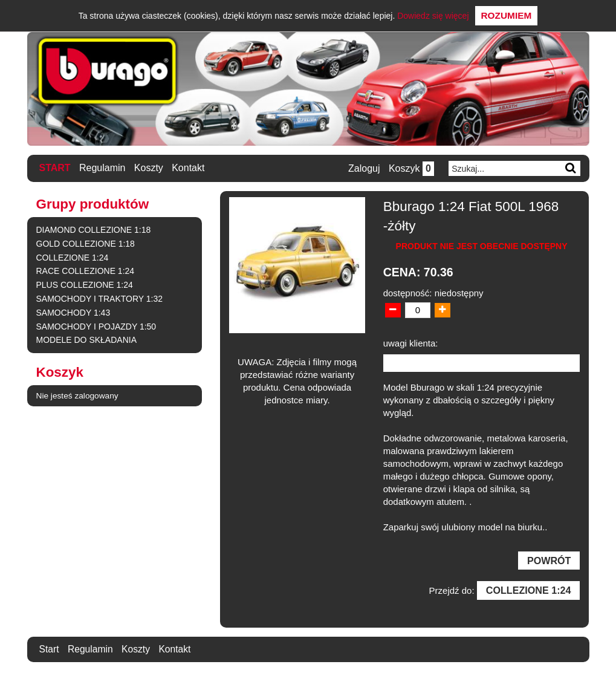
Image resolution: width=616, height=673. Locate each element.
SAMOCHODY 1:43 (73, 312)
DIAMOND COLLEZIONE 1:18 (94, 230)
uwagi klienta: (411, 343)
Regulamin (102, 168)
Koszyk (411, 168)
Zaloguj (363, 168)
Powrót (548, 561)
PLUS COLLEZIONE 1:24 (85, 285)
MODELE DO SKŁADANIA (87, 340)
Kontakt (189, 168)
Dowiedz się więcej (433, 16)
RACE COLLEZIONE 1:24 (86, 271)
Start (55, 168)
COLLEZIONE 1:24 (73, 257)
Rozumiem (507, 15)
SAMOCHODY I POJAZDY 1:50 (96, 326)
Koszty (149, 168)
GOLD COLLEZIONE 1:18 (86, 243)
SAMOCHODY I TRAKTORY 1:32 (100, 299)
